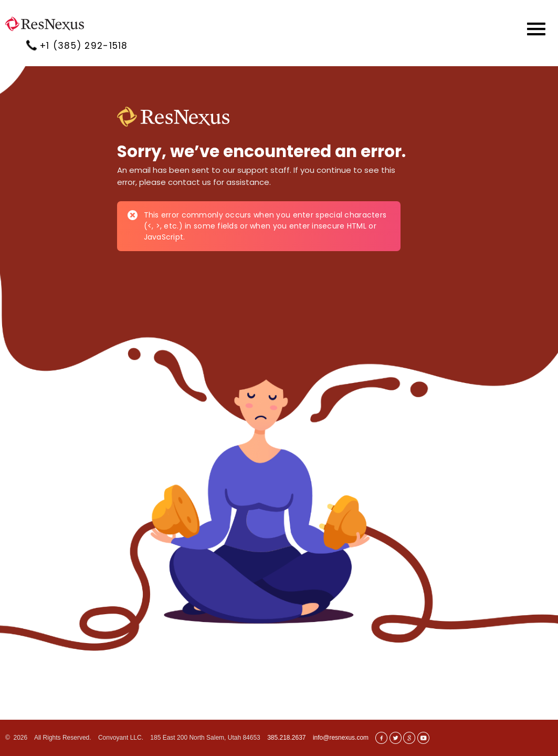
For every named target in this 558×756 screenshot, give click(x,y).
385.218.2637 (286, 738)
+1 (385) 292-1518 (84, 46)
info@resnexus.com (341, 738)
